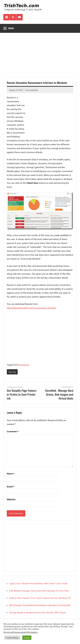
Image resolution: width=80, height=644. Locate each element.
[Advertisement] (40, 57)
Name (11, 473)
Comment (13, 431)
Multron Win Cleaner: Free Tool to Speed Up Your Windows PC (40, 598)
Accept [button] (27, 638)
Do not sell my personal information (20, 632)
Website (11, 499)
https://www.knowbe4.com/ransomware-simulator (32, 308)
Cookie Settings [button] (12, 638)
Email (11, 486)
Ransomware (24, 365)
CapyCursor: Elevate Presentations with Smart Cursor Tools (38, 583)
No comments (32, 90)
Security (12, 372)
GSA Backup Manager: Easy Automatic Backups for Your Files (39, 591)
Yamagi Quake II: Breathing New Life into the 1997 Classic (38, 612)
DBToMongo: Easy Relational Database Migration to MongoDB (40, 605)
